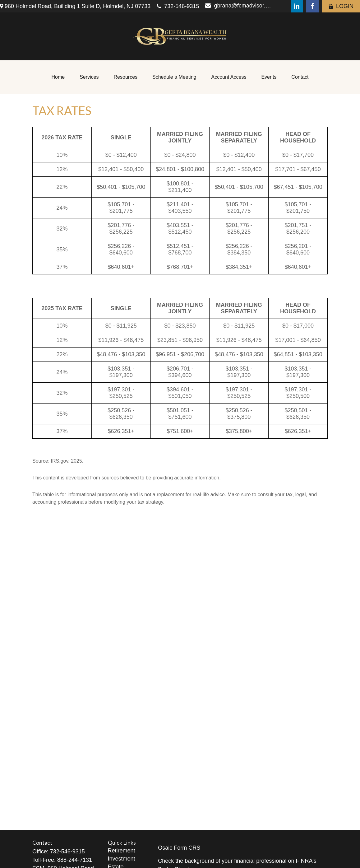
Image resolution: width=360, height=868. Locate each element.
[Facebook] (312, 6)
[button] (58, 77)
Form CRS (187, 848)
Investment (122, 859)
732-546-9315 (178, 6)
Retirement (122, 851)
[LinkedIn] (297, 6)
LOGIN (341, 6)
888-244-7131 (75, 860)
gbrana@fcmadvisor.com (239, 6)
